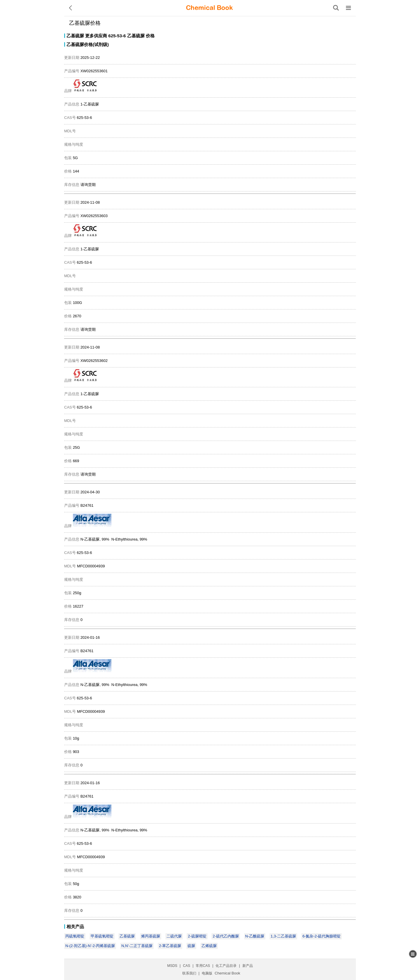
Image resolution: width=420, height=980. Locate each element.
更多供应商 (96, 36)
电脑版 (207, 973)
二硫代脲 (174, 936)
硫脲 (191, 946)
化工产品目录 (226, 966)
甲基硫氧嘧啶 (102, 936)
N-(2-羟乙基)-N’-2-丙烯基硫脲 (90, 946)
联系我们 (189, 973)
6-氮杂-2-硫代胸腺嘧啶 (322, 936)
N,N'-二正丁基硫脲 (137, 946)
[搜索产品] (336, 8)
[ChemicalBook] (209, 8)
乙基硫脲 (75, 36)
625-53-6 (117, 36)
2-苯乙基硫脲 (170, 946)
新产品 (248, 966)
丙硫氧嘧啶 (75, 936)
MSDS (172, 966)
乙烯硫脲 (209, 946)
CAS (187, 966)
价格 (150, 36)
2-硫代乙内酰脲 (226, 936)
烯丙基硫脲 (151, 936)
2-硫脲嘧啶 (197, 936)
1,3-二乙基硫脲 (283, 936)
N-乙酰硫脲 (255, 936)
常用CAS (203, 966)
